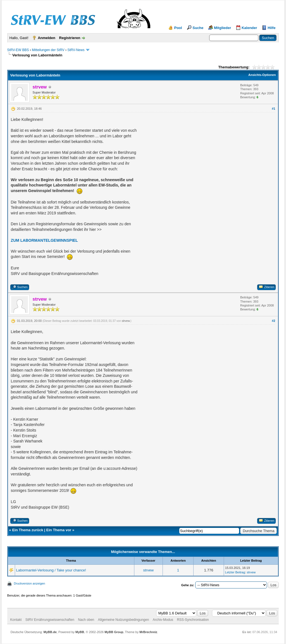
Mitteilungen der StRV (48, 50)
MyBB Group (114, 632)
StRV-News (76, 50)
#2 (273, 321)
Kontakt (16, 620)
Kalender (249, 28)
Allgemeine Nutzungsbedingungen (124, 620)
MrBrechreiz (148, 632)
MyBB (80, 632)
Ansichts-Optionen (262, 75)
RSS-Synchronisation (193, 620)
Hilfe (271, 28)
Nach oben (86, 620)
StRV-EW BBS (18, 50)
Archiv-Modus (163, 620)
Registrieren (70, 38)
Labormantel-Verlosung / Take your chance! (51, 570)
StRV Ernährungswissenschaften (50, 620)
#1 (273, 109)
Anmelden (47, 38)
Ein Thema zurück (28, 530)
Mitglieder (222, 28)
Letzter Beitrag (235, 572)
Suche (198, 28)
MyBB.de (50, 632)
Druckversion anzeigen (30, 583)
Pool (178, 28)
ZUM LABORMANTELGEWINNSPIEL (44, 240)
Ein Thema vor (59, 530)
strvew (126, 321)
